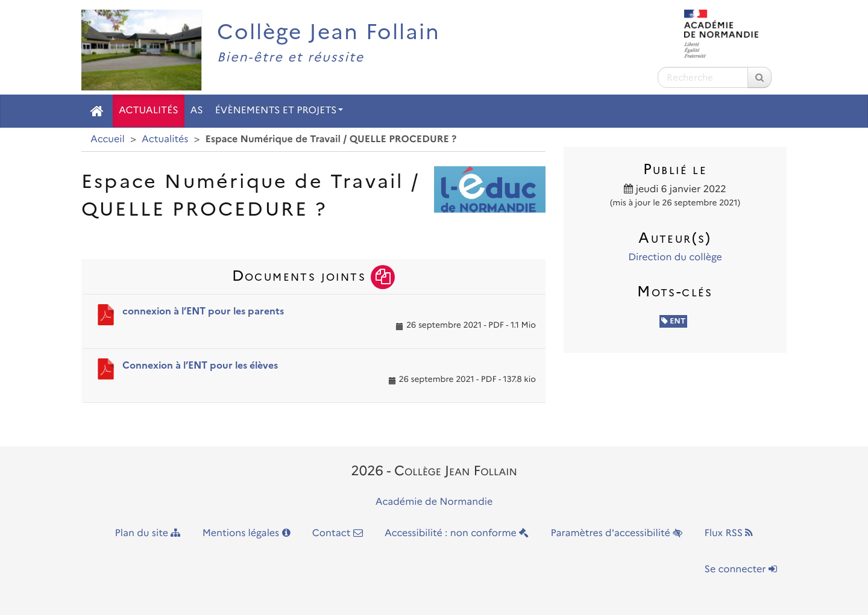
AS (197, 111)
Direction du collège (675, 258)
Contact (338, 533)
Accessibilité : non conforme (457, 533)
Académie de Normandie (434, 502)
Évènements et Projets (279, 111)
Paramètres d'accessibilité (617, 533)
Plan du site (148, 533)
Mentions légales (247, 533)
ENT (674, 321)
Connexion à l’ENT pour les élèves (200, 365)
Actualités (149, 111)
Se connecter (741, 570)
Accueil (108, 139)
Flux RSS (728, 533)
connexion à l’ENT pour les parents (203, 311)
